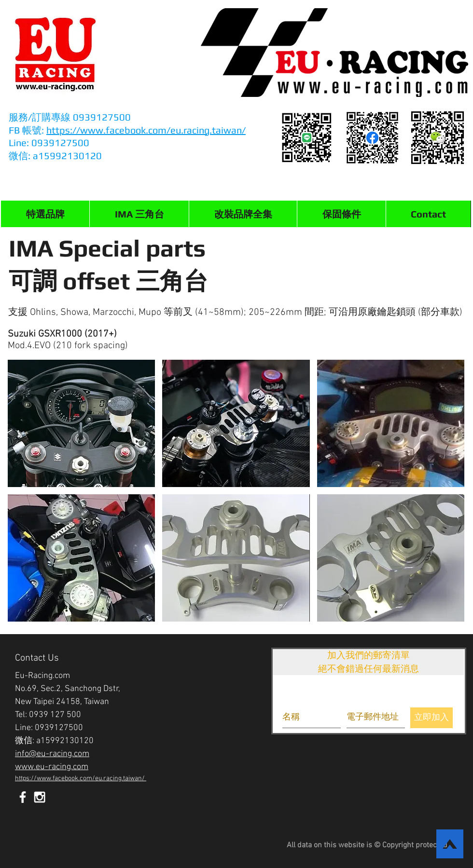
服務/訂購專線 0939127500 (71, 117)
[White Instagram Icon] (40, 797)
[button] (139, 214)
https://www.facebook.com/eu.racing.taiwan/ (146, 130)
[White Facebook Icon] (23, 797)
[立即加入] (431, 718)
